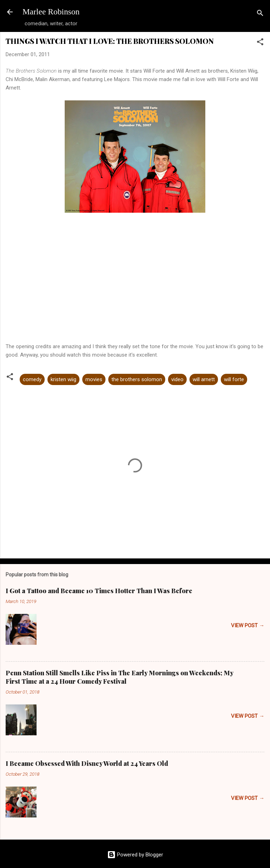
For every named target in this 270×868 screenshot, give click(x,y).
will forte (234, 379)
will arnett (204, 379)
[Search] (260, 14)
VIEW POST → (248, 625)
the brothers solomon (137, 379)
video (177, 379)
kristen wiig (63, 379)
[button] (260, 43)
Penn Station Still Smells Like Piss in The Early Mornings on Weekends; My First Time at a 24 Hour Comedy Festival (119, 677)
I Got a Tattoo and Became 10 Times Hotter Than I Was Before (99, 591)
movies (94, 379)
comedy (32, 379)
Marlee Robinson (51, 12)
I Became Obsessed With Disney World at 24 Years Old (87, 763)
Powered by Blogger (135, 855)
